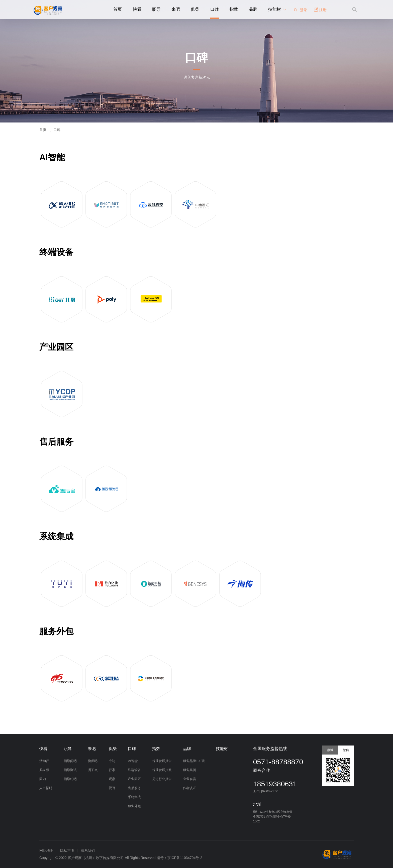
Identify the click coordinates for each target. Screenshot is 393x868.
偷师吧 (92, 761)
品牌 (253, 9)
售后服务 (134, 788)
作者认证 (189, 788)
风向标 (44, 770)
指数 (234, 9)
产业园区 (134, 779)
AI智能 (133, 761)
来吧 (176, 9)
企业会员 (189, 779)
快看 (137, 9)
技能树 (275, 9)
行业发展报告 (161, 761)
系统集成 (134, 797)
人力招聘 (46, 788)
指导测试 (70, 770)
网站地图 (46, 850)
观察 (112, 779)
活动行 (44, 761)
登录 (300, 10)
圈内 (43, 779)
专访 (112, 761)
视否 (112, 788)
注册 (320, 10)
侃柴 (195, 9)
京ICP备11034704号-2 (185, 858)
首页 (118, 9)
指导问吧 (70, 761)
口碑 (215, 9)
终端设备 (134, 770)
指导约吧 (70, 779)
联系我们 (88, 850)
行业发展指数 (161, 770)
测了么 (92, 770)
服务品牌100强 (193, 761)
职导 (156, 9)
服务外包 (134, 806)
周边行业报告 (161, 779)
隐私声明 (67, 850)
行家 (112, 770)
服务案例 (189, 770)
